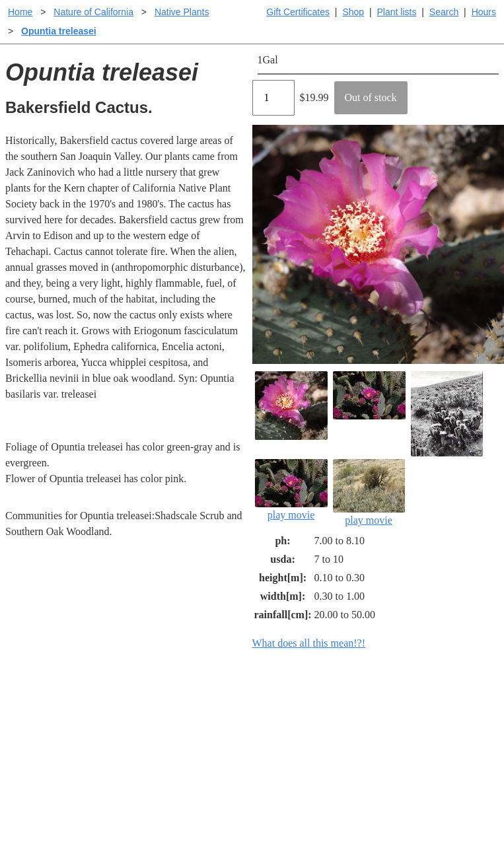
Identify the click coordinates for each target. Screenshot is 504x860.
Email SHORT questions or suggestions (172, 817)
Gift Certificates (298, 12)
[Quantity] (273, 98)
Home (20, 12)
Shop (353, 12)
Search (444, 12)
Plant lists (397, 12)
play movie (291, 490)
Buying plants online (299, 728)
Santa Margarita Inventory (434, 707)
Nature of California (93, 12)
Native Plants (182, 12)
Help (265, 707)
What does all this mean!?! (309, 643)
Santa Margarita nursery (429, 728)
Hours (484, 12)
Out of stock (371, 97)
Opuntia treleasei (59, 31)
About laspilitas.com (421, 749)
